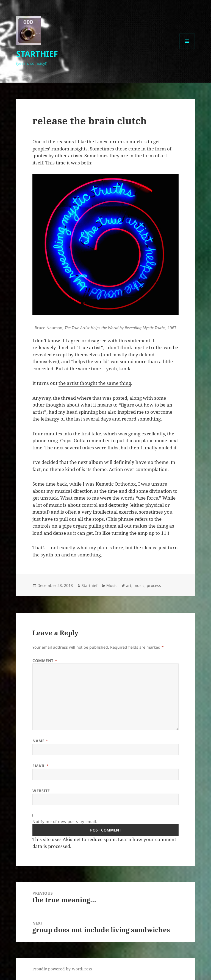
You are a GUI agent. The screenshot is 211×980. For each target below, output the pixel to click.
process (154, 585)
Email (41, 766)
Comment (45, 661)
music (139, 585)
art (129, 585)
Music (112, 585)
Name (40, 741)
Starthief (90, 585)
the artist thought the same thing (95, 383)
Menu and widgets (187, 49)
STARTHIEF (37, 54)
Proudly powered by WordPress (62, 969)
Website (41, 791)
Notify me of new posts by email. (65, 821)
